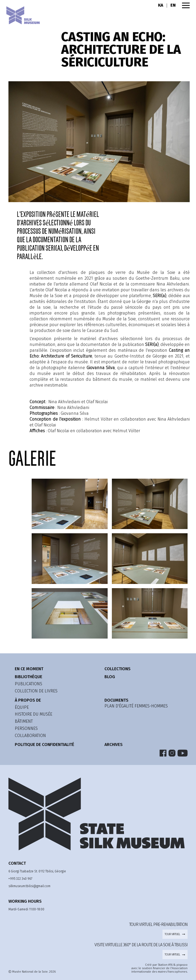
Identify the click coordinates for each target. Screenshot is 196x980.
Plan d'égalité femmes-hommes (136, 706)
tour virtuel (175, 934)
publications (28, 684)
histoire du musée (34, 714)
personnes (26, 728)
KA (161, 5)
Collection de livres (36, 691)
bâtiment (24, 721)
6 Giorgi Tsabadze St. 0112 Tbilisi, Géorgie (37, 871)
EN (173, 5)
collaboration (30, 736)
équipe (22, 707)
